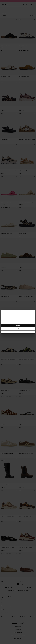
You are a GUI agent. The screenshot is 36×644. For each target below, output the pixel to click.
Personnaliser (18, 329)
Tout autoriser (18, 325)
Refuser (18, 332)
